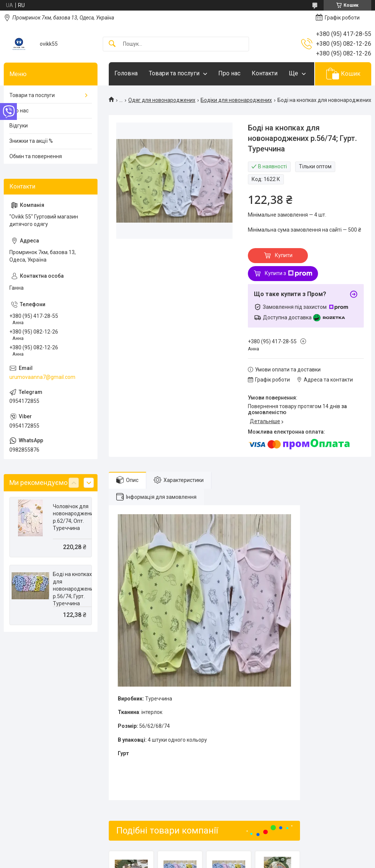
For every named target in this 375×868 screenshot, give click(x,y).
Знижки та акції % (31, 141)
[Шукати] (112, 44)
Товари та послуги (174, 73)
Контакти (265, 73)
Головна (126, 73)
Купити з (289, 274)
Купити (284, 255)
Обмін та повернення (36, 156)
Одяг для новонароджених (162, 100)
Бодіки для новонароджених (236, 100)
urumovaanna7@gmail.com (42, 377)
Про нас (229, 73)
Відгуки (19, 126)
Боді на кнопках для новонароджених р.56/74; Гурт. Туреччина (74, 589)
